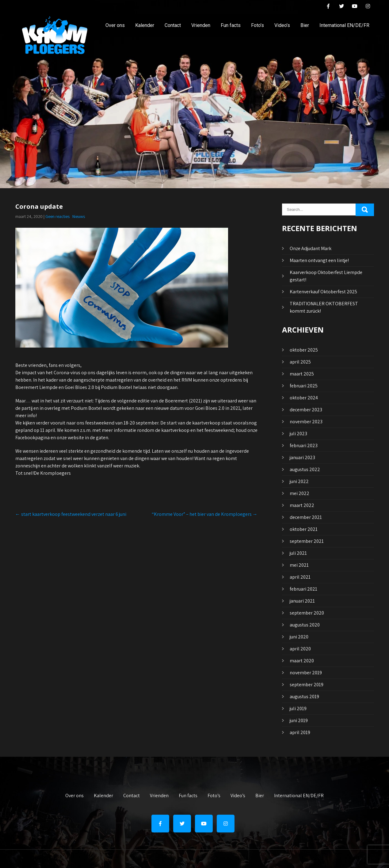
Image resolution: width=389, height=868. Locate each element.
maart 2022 (302, 505)
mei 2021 (299, 565)
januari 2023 (302, 457)
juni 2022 (299, 481)
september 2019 (307, 685)
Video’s (282, 25)
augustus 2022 (305, 469)
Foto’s (257, 25)
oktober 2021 (304, 529)
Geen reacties (57, 216)
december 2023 (306, 410)
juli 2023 (298, 434)
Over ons (115, 25)
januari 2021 (302, 601)
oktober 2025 (304, 350)
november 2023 (306, 422)
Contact (173, 25)
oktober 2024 (304, 398)
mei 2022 (299, 493)
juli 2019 (298, 708)
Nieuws (79, 216)
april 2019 (300, 732)
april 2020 (300, 649)
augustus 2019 (304, 697)
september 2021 (307, 541)
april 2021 (300, 577)
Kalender (145, 25)
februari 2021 (303, 589)
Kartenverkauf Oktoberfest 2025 (323, 292)
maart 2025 (302, 374)
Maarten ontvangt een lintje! (319, 260)
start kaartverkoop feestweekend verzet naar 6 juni (71, 514)
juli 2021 (298, 553)
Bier (305, 25)
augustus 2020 (305, 625)
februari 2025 (304, 386)
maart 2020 (302, 661)
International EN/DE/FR (344, 25)
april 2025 (300, 362)
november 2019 (306, 673)
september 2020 (307, 613)
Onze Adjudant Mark (311, 248)
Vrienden (201, 25)
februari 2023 (304, 445)
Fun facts (231, 25)
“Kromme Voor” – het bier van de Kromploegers (205, 514)
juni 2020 (299, 637)
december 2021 (306, 517)
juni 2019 (299, 720)
